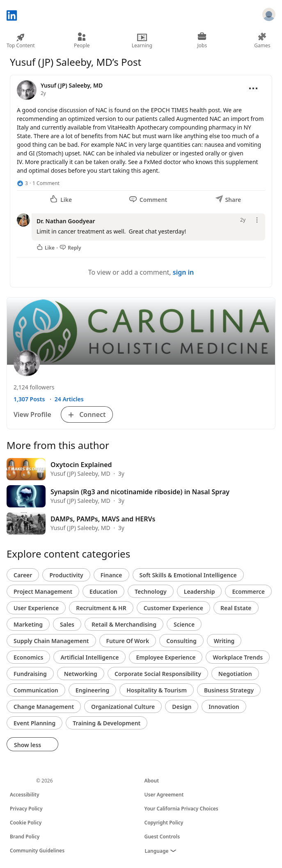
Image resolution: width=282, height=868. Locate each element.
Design (182, 707)
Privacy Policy (26, 809)
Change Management (44, 707)
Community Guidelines (37, 851)
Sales (67, 624)
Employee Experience (166, 657)
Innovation (224, 707)
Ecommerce (248, 591)
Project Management (43, 591)
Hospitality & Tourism (157, 690)
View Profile (32, 414)
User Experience (36, 608)
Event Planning (34, 723)
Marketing (28, 624)
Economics (28, 657)
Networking (81, 674)
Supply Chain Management (51, 641)
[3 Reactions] (22, 183)
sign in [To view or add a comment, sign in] (183, 272)
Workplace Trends (238, 657)
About (152, 781)
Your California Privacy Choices (181, 809)
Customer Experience (173, 608)
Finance (111, 575)
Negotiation (235, 674)
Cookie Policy (26, 823)
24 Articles (69, 399)
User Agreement (164, 795)
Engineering (93, 690)
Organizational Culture (123, 707)
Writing (224, 641)
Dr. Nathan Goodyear (66, 221)
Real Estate (236, 608)
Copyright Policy (164, 823)
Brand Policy (25, 837)
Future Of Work (128, 641)
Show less (32, 745)
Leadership (199, 591)
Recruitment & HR (101, 608)
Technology (151, 591)
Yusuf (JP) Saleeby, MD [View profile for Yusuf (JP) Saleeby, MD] (72, 85)
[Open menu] (253, 88)
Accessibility (25, 795)
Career (23, 575)
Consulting (181, 641)
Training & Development (107, 723)
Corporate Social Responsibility (158, 674)
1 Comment (46, 183)
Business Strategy (229, 690)
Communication (36, 690)
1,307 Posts (29, 399)
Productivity (66, 575)
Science (184, 624)
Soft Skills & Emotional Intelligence (188, 575)
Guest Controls (162, 837)
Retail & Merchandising (124, 624)
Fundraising (30, 674)
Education (103, 591)
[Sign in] (269, 16)
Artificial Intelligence (89, 657)
